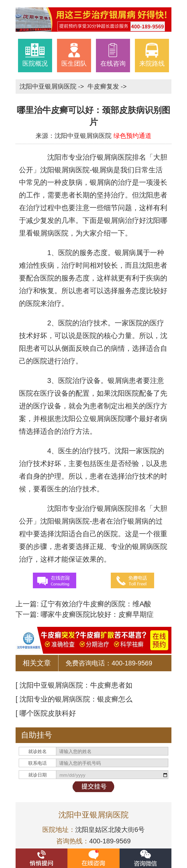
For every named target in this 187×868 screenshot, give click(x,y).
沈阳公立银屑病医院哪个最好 (107, 419)
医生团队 (74, 55)
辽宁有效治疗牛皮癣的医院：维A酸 (95, 604)
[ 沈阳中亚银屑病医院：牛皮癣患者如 (74, 685)
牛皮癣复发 (104, 86)
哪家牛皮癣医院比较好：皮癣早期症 (96, 614)
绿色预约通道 (132, 136)
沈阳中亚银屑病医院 (49, 86)
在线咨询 (113, 55)
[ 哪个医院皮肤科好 (46, 713)
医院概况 (35, 55)
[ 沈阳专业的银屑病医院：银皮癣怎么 (74, 699)
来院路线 (152, 55)
